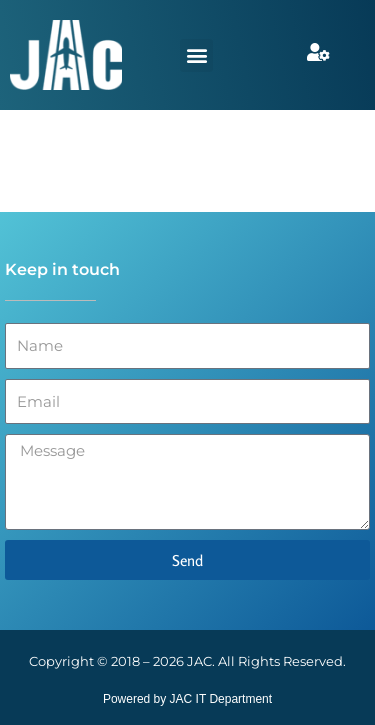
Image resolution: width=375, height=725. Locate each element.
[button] (196, 55)
